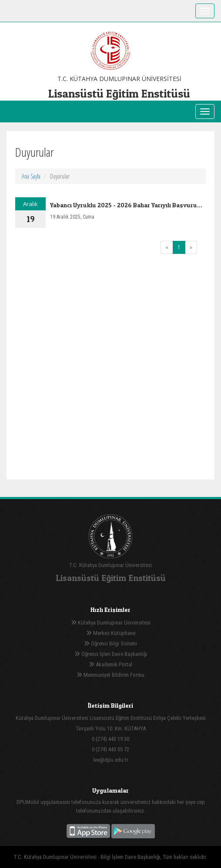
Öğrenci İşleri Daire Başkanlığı (111, 654)
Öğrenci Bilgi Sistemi (110, 643)
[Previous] (167, 247)
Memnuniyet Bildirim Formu (110, 675)
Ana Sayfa (31, 176)
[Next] (191, 247)
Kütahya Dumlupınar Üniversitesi (111, 623)
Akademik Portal (110, 664)
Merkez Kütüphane (111, 633)
